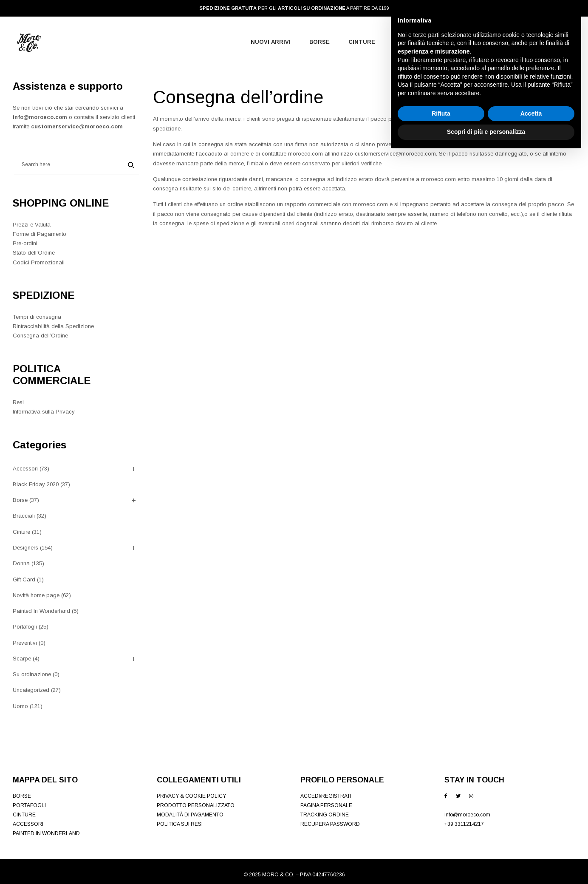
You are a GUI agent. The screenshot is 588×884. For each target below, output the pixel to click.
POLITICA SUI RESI (180, 824)
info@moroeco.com (40, 117)
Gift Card (24, 579)
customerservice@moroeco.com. (397, 154)
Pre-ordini (25, 243)
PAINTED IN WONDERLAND (46, 833)
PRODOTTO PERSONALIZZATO (196, 805)
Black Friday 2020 (36, 484)
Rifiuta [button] (441, 842)
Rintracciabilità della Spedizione (53, 326)
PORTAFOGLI (29, 805)
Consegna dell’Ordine (40, 336)
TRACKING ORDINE (325, 815)
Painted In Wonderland (41, 611)
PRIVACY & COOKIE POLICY (191, 796)
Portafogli (25, 627)
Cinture (21, 532)
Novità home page (36, 595)
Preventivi (25, 643)
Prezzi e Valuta (32, 225)
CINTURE (24, 815)
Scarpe (22, 659)
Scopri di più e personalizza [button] (486, 861)
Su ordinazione (32, 674)
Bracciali (24, 516)
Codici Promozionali (39, 262)
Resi (18, 402)
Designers (25, 548)
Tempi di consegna (37, 317)
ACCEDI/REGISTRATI (326, 796)
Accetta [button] (531, 842)
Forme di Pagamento (40, 234)
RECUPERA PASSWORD (330, 824)
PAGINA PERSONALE (326, 805)
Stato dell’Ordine (34, 253)
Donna (21, 563)
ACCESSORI (28, 824)
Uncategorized (31, 690)
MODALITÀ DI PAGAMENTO (190, 815)
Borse (20, 500)
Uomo (20, 706)
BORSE (22, 796)
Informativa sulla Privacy (44, 412)
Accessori (25, 469)
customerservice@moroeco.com (77, 126)
